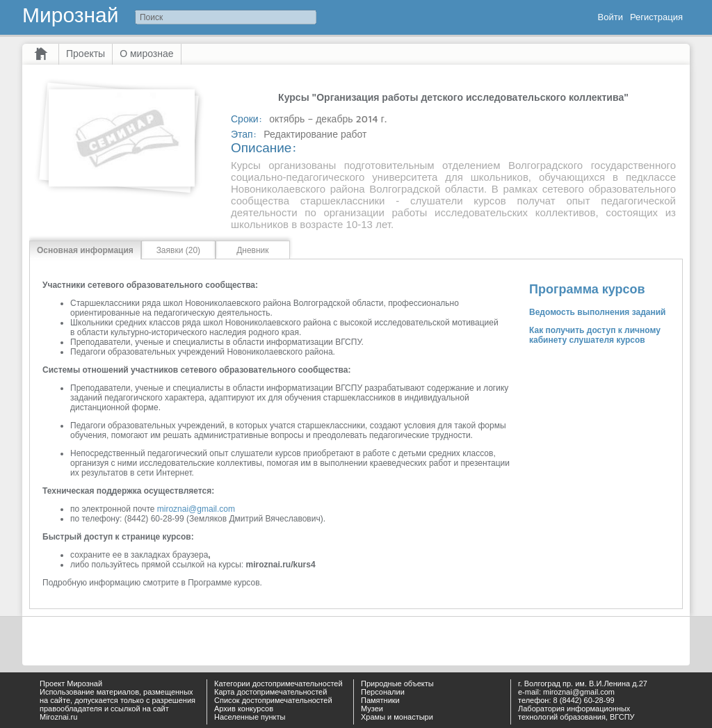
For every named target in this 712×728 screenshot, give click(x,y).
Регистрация (656, 17)
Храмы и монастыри (397, 717)
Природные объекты (397, 683)
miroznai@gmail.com (196, 509)
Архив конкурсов (244, 709)
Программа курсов (587, 289)
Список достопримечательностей (273, 700)
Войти (610, 17)
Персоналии (383, 692)
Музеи (372, 709)
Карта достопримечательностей (270, 692)
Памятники (380, 700)
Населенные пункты (250, 717)
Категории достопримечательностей (278, 683)
